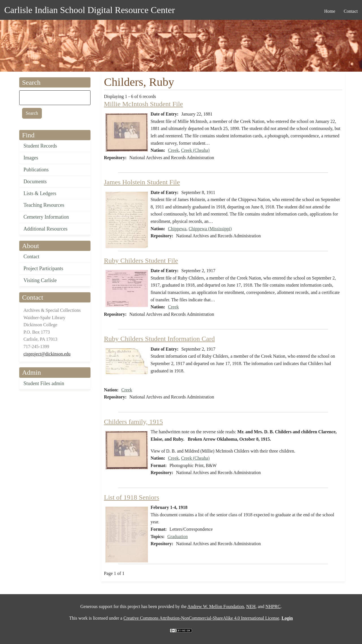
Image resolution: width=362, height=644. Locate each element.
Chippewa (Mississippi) (210, 229)
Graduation (178, 537)
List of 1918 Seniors (132, 497)
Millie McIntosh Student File (144, 104)
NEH (251, 606)
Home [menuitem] (330, 11)
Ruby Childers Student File (141, 261)
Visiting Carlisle (40, 280)
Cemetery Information (46, 217)
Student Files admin (44, 383)
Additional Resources (45, 229)
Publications (36, 170)
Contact (31, 257)
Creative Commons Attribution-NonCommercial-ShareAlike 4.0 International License (201, 618)
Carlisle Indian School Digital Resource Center (90, 10)
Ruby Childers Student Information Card (160, 339)
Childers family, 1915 (133, 422)
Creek (173, 150)
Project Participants (43, 268)
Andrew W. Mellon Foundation (216, 606)
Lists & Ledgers (40, 193)
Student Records (40, 146)
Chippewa (177, 229)
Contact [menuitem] (351, 11)
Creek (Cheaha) (195, 150)
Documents (35, 182)
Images (31, 158)
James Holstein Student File (142, 182)
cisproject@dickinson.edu (47, 354)
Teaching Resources (44, 205)
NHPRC (273, 606)
